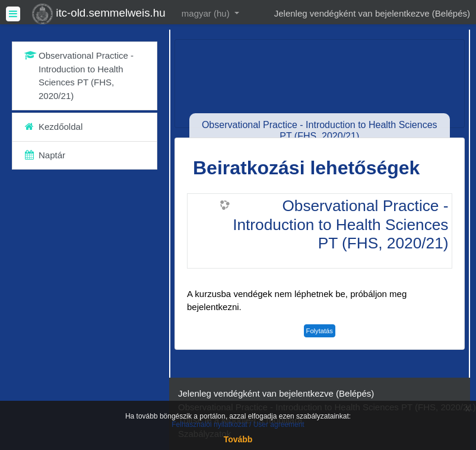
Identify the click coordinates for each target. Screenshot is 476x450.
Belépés (451, 13)
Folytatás (320, 331)
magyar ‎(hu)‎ (207, 13)
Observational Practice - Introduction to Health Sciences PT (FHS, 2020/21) (340, 224)
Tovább (238, 439)
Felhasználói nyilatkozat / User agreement (238, 425)
